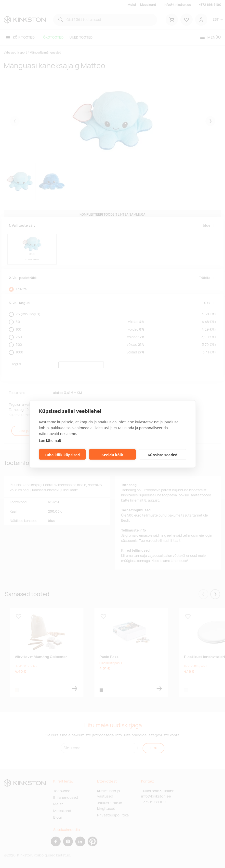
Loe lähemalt (50, 440)
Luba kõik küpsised (62, 454)
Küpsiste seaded (163, 454)
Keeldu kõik (112, 454)
